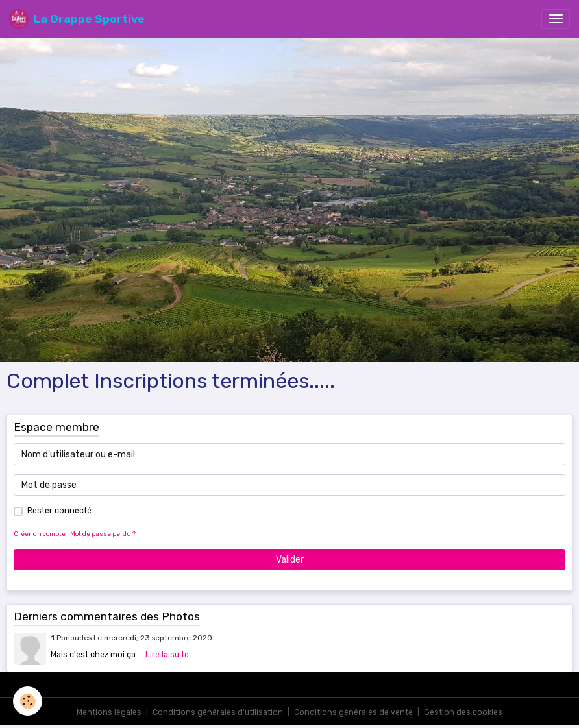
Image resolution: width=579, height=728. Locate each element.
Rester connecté (59, 511)
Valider (290, 560)
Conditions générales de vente (353, 712)
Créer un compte (40, 534)
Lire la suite (167, 655)
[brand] (77, 19)
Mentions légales (109, 712)
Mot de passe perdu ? (103, 534)
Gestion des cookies (463, 712)
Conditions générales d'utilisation (218, 712)
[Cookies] (28, 701)
